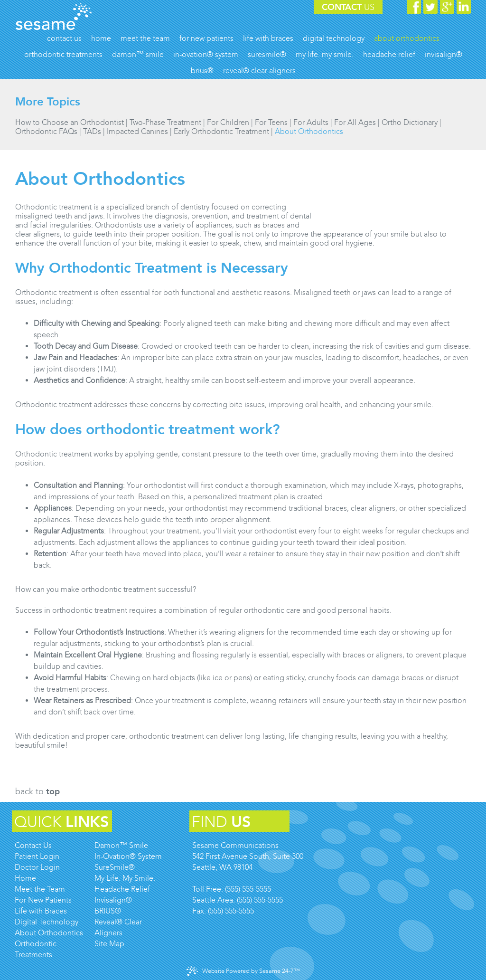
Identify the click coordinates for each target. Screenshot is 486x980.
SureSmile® (115, 867)
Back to (37, 792)
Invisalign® (113, 900)
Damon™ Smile (121, 845)
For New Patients (43, 900)
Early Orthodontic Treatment (221, 131)
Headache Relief (122, 889)
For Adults (311, 122)
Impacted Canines (137, 131)
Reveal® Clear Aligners (118, 927)
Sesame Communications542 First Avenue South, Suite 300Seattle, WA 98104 (248, 856)
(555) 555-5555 (248, 889)
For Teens (271, 122)
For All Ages (355, 122)
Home (25, 878)
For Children (228, 122)
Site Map (109, 944)
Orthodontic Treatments (36, 949)
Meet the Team (40, 889)
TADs (92, 131)
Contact (348, 7)
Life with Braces (41, 911)
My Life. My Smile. (125, 878)
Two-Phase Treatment (165, 122)
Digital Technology (47, 922)
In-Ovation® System (128, 856)
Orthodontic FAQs (46, 131)
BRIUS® (108, 911)
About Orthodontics (309, 131)
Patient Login (37, 856)
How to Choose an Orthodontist (70, 122)
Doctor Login (37, 867)
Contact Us (33, 845)
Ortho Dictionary (410, 122)
